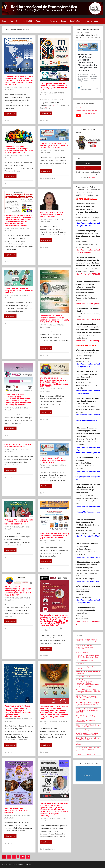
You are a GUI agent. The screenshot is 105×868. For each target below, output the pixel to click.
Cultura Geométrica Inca (84, 660)
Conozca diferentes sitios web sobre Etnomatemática (18, 446)
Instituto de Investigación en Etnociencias (86, 721)
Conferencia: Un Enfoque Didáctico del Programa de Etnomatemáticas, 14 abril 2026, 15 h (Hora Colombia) (54, 319)
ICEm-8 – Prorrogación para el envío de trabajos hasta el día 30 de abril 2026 (54, 460)
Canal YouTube (75, 21)
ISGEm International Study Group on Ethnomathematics (87, 726)
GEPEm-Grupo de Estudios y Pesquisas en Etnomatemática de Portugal (88, 691)
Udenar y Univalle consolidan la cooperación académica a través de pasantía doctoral (19, 522)
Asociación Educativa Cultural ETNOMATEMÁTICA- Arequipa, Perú (87, 641)
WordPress (19, 864)
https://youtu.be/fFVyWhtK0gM (88, 557)
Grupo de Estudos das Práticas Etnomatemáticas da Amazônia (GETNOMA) (87, 710)
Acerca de (15, 21)
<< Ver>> (92, 178)
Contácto (54, 21)
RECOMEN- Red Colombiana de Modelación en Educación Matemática (87, 749)
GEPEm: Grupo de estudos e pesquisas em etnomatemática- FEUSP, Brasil (87, 698)
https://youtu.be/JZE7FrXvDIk (87, 581)
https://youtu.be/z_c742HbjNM (88, 319)
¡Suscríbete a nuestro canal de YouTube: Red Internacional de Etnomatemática (86, 111)
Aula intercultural (82, 652)
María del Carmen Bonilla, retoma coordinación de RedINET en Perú (52, 214)
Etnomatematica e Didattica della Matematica (88, 673)
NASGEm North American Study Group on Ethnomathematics (87, 734)
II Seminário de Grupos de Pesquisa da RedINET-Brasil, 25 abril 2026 (19, 291)
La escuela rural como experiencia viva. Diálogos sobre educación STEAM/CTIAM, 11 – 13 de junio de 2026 (19, 150)
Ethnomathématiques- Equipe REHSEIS (86, 668)
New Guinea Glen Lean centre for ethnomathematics (88, 739)
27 (23, 857)
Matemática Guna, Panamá (85, 730)
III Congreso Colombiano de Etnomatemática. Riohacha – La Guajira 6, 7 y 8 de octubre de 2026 (54, 87)
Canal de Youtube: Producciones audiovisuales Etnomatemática (87, 656)
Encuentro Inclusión (92, 21)
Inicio (4, 21)
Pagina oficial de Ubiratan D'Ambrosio (85, 744)
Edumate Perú (81, 664)
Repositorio (41, 21)
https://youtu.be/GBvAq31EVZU (88, 304)
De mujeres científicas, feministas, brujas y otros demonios (16, 810)
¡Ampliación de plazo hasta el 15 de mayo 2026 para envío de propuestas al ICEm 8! (54, 145)
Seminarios (52, 178)
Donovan (28, 864)
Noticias (10, 121)
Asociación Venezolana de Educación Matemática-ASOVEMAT (85, 647)
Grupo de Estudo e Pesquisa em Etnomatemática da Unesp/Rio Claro (87, 704)
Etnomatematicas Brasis (84, 677)
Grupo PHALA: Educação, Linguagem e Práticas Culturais (87, 716)
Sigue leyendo (10, 114)
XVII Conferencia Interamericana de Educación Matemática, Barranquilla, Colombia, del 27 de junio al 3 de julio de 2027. (18, 591)
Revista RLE (28, 21)
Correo (63, 21)
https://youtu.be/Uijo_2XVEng (87, 341)
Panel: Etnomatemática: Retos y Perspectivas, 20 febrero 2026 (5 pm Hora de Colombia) (54, 536)
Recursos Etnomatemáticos (85, 754)
